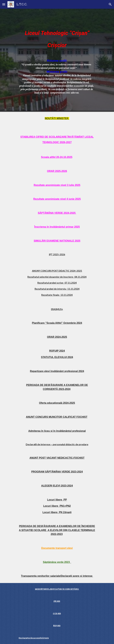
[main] (57, 38)
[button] (4, 4)
